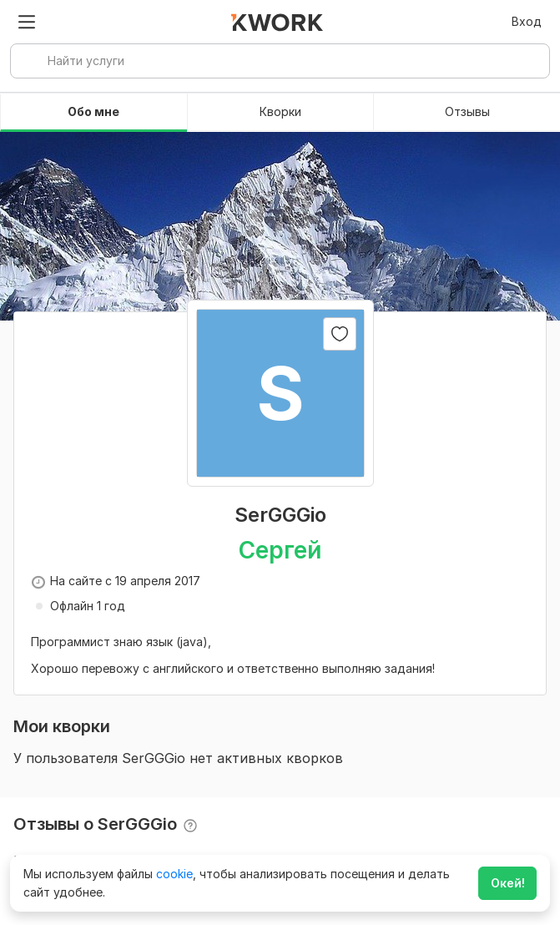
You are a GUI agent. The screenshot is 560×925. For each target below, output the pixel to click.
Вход (527, 21)
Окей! (508, 883)
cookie (174, 874)
